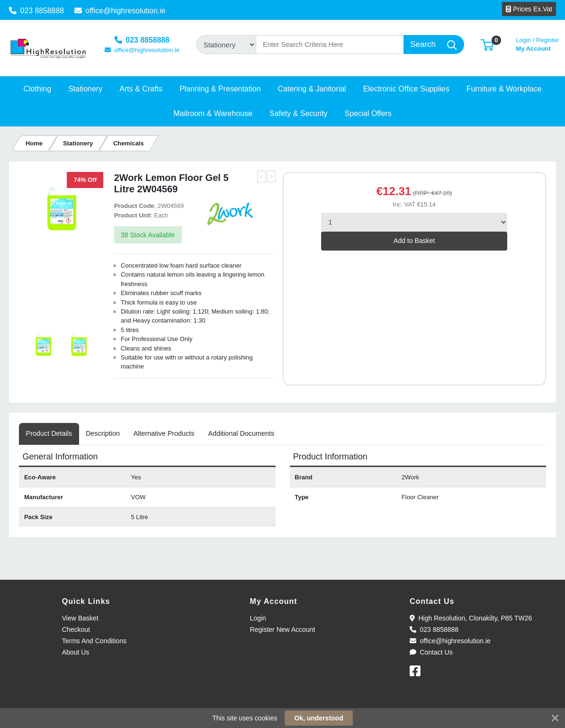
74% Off (85, 180)
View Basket (80, 618)
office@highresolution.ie (120, 11)
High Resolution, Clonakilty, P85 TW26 (471, 618)
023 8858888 (36, 11)
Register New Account (283, 629)
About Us (76, 652)
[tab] (49, 434)
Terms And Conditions (94, 641)
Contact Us (431, 652)
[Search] (330, 45)
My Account (538, 43)
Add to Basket (414, 241)
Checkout (76, 629)
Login (258, 618)
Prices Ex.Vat (529, 9)
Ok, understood (318, 718)
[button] (487, 44)
